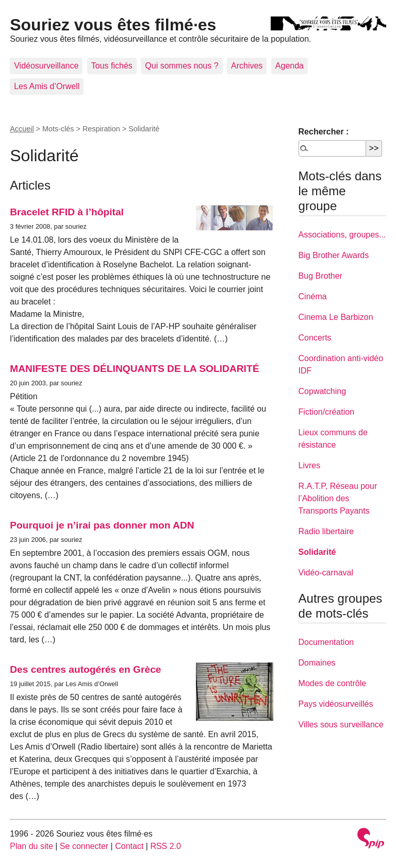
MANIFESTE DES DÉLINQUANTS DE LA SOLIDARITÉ (134, 369)
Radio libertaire (326, 531)
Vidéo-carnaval (326, 573)
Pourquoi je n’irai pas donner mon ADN (102, 525)
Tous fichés (112, 66)
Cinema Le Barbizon (336, 317)
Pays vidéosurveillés (336, 704)
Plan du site (31, 846)
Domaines (317, 663)
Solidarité (317, 552)
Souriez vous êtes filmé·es (113, 25)
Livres (310, 465)
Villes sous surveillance (341, 725)
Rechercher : (324, 132)
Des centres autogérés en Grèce (85, 669)
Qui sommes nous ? (181, 66)
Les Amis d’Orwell (47, 86)
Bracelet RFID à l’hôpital (67, 212)
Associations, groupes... (342, 235)
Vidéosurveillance (46, 66)
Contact (129, 846)
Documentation (326, 642)
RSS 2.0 (166, 846)
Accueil (22, 129)
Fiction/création (327, 412)
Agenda (290, 66)
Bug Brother (320, 276)
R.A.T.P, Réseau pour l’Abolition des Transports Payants (338, 498)
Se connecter (84, 846)
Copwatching (323, 391)
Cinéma (313, 296)
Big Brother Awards (334, 255)
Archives (247, 66)
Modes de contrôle (333, 683)
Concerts (315, 338)
